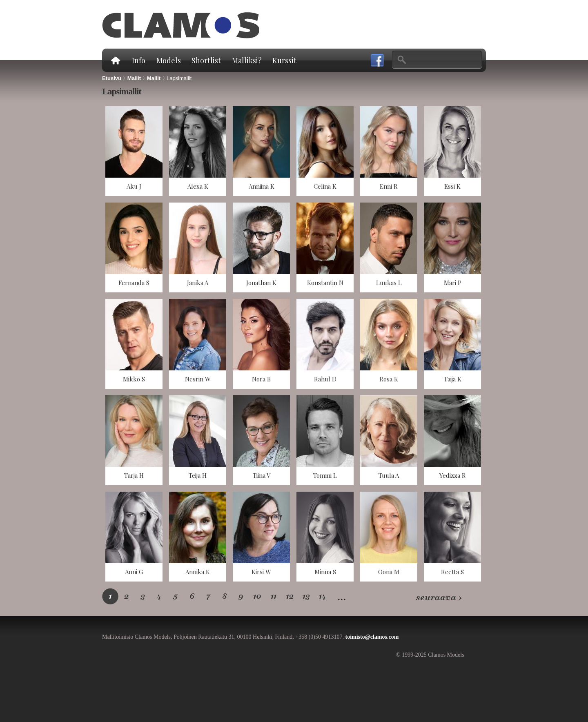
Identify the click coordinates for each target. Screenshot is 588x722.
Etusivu (115, 60)
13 (306, 596)
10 (257, 596)
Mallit (134, 78)
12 (290, 596)
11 (273, 596)
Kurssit (284, 60)
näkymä (134, 151)
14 (323, 596)
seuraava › (439, 598)
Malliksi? (247, 60)
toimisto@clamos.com (372, 637)
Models (169, 60)
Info (139, 60)
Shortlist (206, 60)
